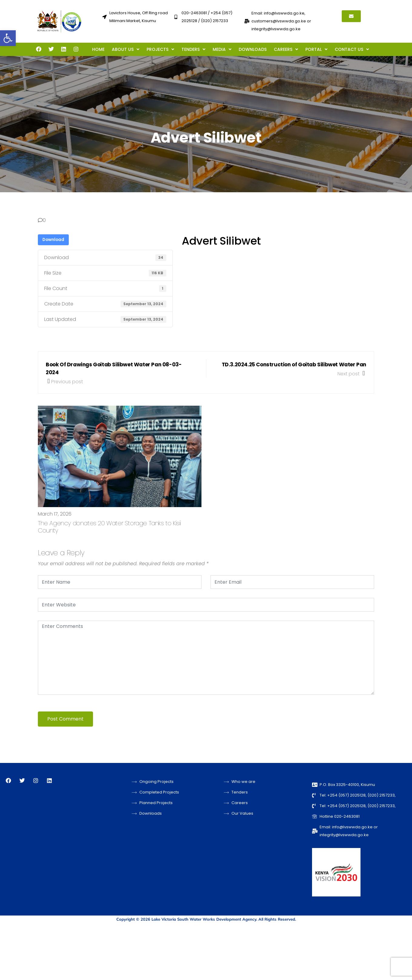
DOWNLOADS (253, 49)
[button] (8, 38)
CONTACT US (352, 49)
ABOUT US (126, 49)
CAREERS (286, 49)
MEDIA (222, 49)
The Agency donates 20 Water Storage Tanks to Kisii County (109, 527)
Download (53, 240)
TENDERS (193, 49)
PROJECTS (160, 49)
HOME (98, 49)
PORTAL (316, 49)
